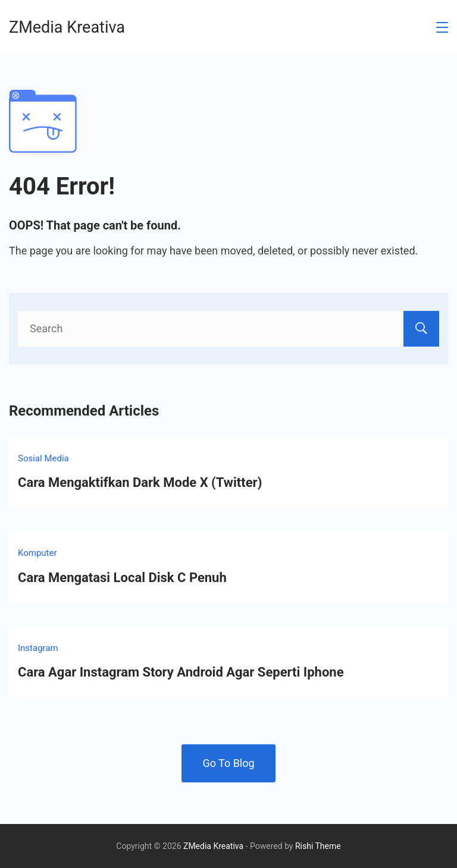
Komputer (37, 553)
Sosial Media (43, 458)
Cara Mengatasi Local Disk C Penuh (122, 578)
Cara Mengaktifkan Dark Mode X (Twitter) (140, 482)
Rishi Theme (318, 846)
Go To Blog (228, 763)
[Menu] (442, 27)
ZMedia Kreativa (67, 27)
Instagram (38, 648)
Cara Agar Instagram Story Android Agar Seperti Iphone (181, 672)
